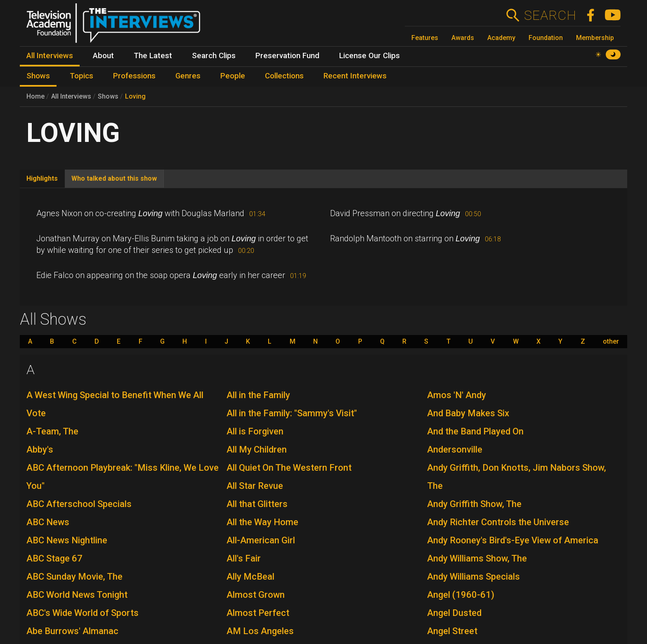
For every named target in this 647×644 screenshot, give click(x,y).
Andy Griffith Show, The (474, 504)
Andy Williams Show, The (477, 558)
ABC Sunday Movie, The (74, 577)
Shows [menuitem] (38, 76)
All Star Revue (255, 486)
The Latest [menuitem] (153, 56)
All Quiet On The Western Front (289, 468)
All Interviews (71, 96)
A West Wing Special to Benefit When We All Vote (115, 404)
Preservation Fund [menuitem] (287, 56)
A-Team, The (52, 431)
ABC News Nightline (67, 540)
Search (550, 15)
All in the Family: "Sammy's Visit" (292, 413)
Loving (135, 96)
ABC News (48, 522)
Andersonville (455, 449)
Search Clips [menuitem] (214, 56)
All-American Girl (261, 540)
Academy (501, 38)
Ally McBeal (250, 577)
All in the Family (258, 395)
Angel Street (452, 631)
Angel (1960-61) (461, 595)
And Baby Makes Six (468, 413)
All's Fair (244, 558)
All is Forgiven (255, 431)
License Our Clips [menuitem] (370, 56)
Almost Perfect (258, 613)
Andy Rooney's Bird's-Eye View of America (513, 540)
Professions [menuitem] (134, 76)
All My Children (257, 449)
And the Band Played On (475, 431)
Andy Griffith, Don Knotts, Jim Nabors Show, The (517, 477)
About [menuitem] (103, 56)
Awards (463, 38)
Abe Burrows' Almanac (72, 631)
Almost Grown (256, 595)
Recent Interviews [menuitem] (355, 76)
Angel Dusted (454, 613)
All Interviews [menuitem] (50, 56)
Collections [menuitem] (284, 76)
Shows (108, 96)
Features (425, 38)
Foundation (546, 38)
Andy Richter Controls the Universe (498, 522)
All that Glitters (257, 504)
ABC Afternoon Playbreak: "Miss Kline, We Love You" (123, 477)
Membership (595, 38)
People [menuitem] (233, 76)
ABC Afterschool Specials (79, 504)
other (611, 342)
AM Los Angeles (260, 631)
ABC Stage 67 (54, 558)
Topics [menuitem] (81, 76)
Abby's (40, 449)
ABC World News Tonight (77, 595)
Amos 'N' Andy (457, 395)
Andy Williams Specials (473, 577)
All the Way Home (262, 522)
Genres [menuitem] (188, 76)
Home (35, 96)
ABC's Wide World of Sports (83, 613)
